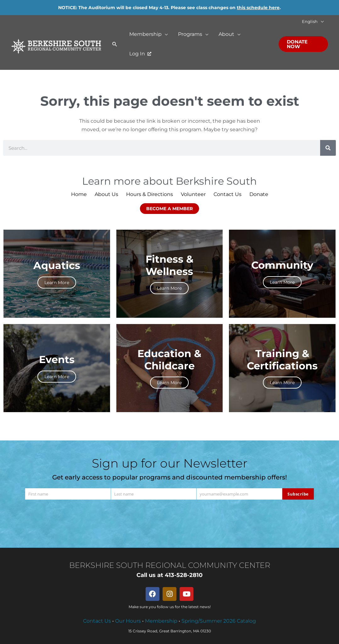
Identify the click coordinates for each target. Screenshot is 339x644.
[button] (321, 22)
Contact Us (97, 621)
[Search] (328, 148)
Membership (161, 621)
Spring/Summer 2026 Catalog (219, 621)
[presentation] (169, 518)
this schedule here (258, 8)
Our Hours (128, 621)
